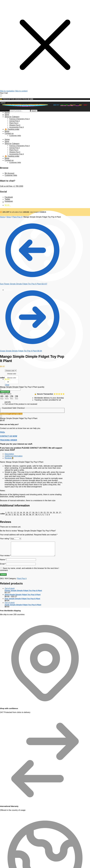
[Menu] (3, 103)
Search (34, 111)
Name (3, 560)
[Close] (1, 416)
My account (47, 158)
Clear (7, 385)
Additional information (14, 456)
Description (9, 454)
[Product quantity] (10, 389)
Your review (5, 556)
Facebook (9, 197)
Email (3, 564)
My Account (9, 173)
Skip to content (21, 91)
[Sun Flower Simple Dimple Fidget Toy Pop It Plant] (32, 283)
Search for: (5, 111)
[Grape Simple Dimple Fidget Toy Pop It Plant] (32, 350)
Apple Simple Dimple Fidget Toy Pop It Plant (23, 605)
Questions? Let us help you (11, 414)
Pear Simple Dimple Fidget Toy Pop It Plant (22, 599)
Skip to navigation (7, 91)
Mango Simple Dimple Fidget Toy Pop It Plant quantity (22, 387)
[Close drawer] (1, 95)
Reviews (9, 458)
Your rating (5, 539)
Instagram (9, 201)
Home (2, 217)
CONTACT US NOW (9, 436)
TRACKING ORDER (9, 440)
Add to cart (5, 392)
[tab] (35, 454)
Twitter (7, 199)
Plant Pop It (17, 217)
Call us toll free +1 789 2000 (12, 186)
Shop (9, 217)
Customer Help (11, 175)
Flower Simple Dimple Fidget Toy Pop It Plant (23, 590)
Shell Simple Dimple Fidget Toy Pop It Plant (23, 595)
